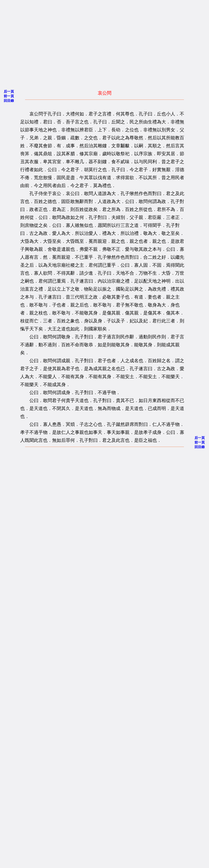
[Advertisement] (90, 43)
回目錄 (9, 101)
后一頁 (9, 92)
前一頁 (9, 96)
